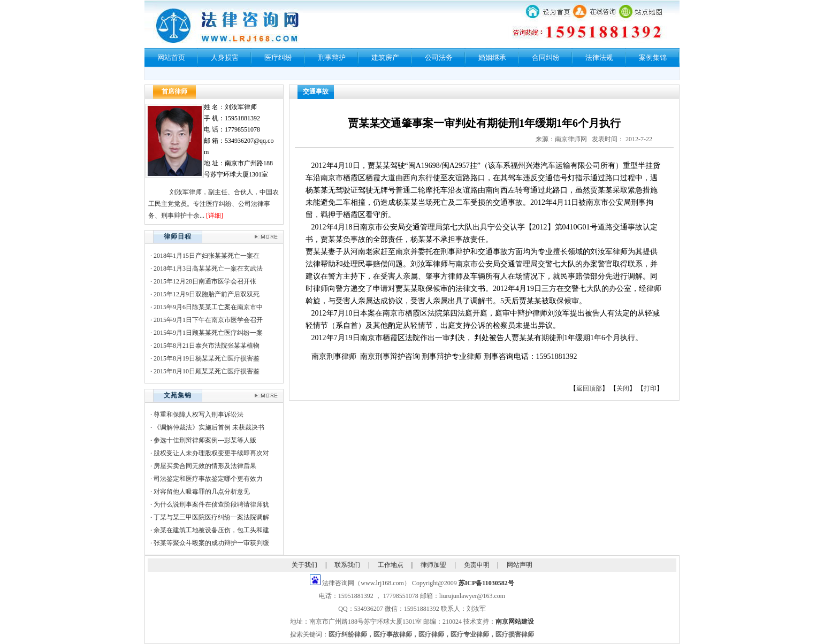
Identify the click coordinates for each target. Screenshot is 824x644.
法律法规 (599, 57)
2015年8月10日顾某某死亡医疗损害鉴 (207, 371)
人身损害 (225, 57)
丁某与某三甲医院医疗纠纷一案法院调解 (211, 517)
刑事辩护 (332, 57)
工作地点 (391, 565)
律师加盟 (433, 565)
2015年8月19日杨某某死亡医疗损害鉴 (207, 358)
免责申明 (477, 565)
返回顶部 (589, 388)
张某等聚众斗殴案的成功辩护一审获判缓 (211, 543)
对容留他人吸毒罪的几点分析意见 (202, 492)
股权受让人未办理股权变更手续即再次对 (211, 453)
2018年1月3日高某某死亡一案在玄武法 (208, 269)
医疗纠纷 (278, 57)
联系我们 (347, 565)
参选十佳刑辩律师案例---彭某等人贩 (205, 440)
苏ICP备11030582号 (486, 583)
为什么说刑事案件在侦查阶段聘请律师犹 (211, 504)
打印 (650, 388)
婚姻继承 (492, 57)
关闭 (623, 388)
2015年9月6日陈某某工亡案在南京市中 (208, 307)
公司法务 (439, 57)
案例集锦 (653, 57)
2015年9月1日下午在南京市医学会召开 (208, 320)
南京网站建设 (515, 622)
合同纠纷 (546, 57)
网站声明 (520, 565)
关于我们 (304, 565)
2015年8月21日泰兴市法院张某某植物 (207, 346)
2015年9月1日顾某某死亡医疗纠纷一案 (208, 333)
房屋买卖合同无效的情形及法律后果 (205, 466)
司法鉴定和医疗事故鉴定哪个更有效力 (208, 479)
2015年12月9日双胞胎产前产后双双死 (207, 294)
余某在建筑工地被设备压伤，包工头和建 (211, 530)
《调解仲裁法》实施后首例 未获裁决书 (209, 427)
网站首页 (171, 57)
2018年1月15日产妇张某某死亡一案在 (207, 256)
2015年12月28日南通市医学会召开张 (205, 281)
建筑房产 (385, 57)
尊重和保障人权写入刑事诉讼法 (199, 415)
